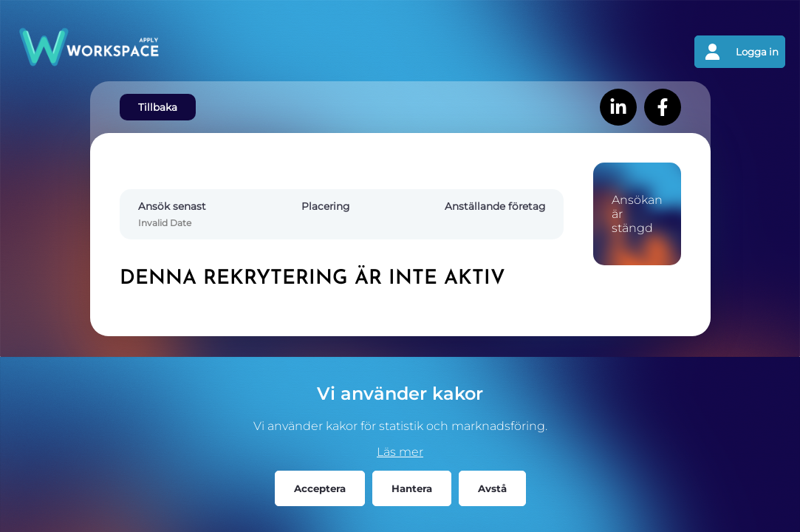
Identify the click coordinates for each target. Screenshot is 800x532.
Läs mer (400, 452)
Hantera (412, 488)
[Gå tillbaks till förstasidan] (208, 52)
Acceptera (320, 488)
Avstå (492, 488)
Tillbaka (158, 107)
